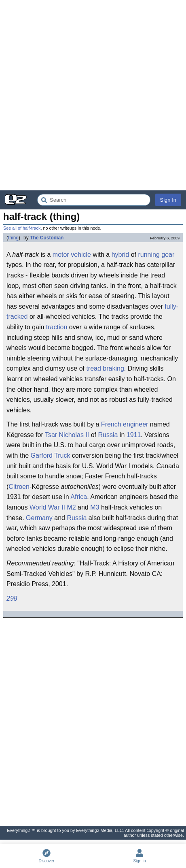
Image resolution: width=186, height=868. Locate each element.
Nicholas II (74, 435)
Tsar (51, 435)
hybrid (120, 255)
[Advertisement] (93, 95)
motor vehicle (72, 255)
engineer (135, 424)
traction (57, 327)
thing (13, 238)
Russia (108, 435)
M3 (95, 507)
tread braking (105, 368)
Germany (39, 518)
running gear (156, 255)
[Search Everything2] (94, 200)
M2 (71, 507)
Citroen (19, 487)
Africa (79, 497)
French (111, 424)
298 (12, 598)
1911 (134, 435)
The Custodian (47, 238)
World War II (47, 507)
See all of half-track (22, 228)
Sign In (168, 200)
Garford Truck (51, 455)
